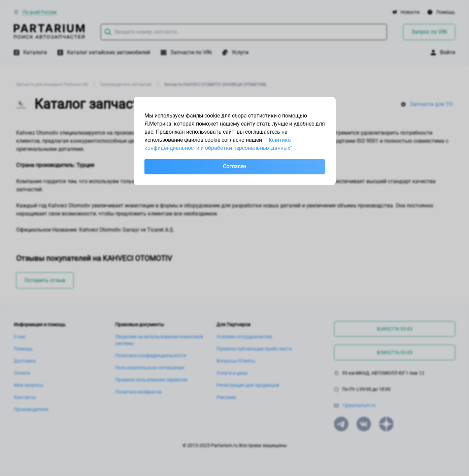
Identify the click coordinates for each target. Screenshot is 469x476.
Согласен (234, 166)
